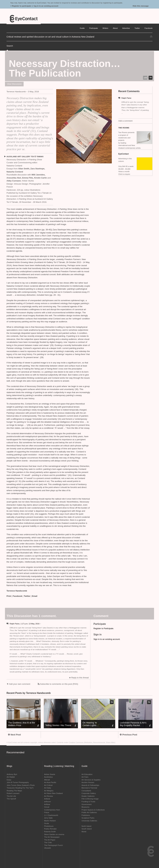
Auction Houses (88, 782)
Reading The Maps (14, 791)
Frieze (47, 812)
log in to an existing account (46, 6)
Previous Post (128, 735)
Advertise (126, 28)
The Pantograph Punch (53, 845)
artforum (48, 801)
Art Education (87, 774)
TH (151, 78)
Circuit (47, 807)
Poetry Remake (50, 829)
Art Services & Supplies (91, 780)
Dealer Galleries (88, 796)
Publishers (86, 815)
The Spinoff (11, 799)
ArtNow (47, 804)
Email (35, 596)
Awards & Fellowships (90, 785)
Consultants (86, 791)
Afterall (47, 780)
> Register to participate (21, 6)
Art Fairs (85, 777)
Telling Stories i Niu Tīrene (58, 725)
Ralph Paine (126, 98)
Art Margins (49, 791)
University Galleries (89, 821)
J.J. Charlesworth (51, 815)
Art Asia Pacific (50, 782)
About (115, 28)
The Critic (48, 842)
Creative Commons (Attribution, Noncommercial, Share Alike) (92, 742)
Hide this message (141, 6)
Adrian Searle (50, 774)
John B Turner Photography (18, 782)
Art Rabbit (11, 777)
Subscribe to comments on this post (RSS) (59, 684)
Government (86, 804)
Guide (82, 28)
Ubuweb (47, 848)
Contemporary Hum (52, 810)
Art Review (49, 796)
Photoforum (49, 826)
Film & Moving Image (90, 799)
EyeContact (24, 19)
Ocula (47, 823)
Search (10, 46)
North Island (86, 826)
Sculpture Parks (88, 818)
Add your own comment (20, 684)
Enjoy (9, 780)
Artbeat (47, 799)
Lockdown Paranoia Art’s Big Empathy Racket (133, 724)
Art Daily (48, 788)
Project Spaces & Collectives (93, 810)
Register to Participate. (104, 628)
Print (9, 596)
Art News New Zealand (53, 793)
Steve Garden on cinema (54, 834)
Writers (105, 28)
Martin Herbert (50, 821)
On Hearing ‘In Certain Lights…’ (91, 724)
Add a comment (125, 121)
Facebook (17, 596)
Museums (85, 807)
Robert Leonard (13, 793)
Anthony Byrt (12, 774)
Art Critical (48, 785)
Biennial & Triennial (89, 788)
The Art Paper (50, 840)
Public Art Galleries (89, 812)
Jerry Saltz (48, 818)
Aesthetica (48, 777)
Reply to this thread (80, 678)
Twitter (27, 596)
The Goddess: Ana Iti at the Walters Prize (22, 724)
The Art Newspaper (52, 837)
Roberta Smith (50, 832)
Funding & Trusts (88, 801)
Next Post (14, 735)
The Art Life (11, 796)
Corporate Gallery (89, 793)
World (84, 832)
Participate (94, 28)
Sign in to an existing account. (107, 639)
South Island (87, 829)
